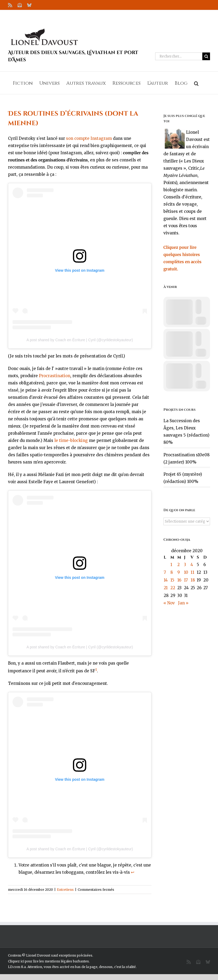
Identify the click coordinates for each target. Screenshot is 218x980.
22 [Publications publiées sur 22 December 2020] (173, 588)
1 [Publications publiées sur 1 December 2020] (171, 565)
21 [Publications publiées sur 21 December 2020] (166, 588)
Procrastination (55, 376)
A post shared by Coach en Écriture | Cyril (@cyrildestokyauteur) (80, 340)
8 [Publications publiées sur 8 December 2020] (172, 572)
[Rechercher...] (179, 56)
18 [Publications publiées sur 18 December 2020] (193, 580)
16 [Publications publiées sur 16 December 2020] (179, 580)
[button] (196, 83)
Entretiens (65, 890)
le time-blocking (71, 440)
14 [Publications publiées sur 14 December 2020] (166, 580)
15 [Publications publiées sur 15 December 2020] (172, 580)
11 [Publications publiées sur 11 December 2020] (192, 572)
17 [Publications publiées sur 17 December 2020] (186, 580)
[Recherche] (206, 56)
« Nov (169, 603)
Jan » (183, 603)
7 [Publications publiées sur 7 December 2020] (165, 572)
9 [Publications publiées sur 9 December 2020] (179, 572)
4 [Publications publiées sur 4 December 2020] (192, 565)
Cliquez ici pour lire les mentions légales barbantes (48, 961)
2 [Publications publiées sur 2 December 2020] (178, 565)
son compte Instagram (89, 138)
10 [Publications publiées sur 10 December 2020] (186, 572)
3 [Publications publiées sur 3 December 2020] (185, 565)
